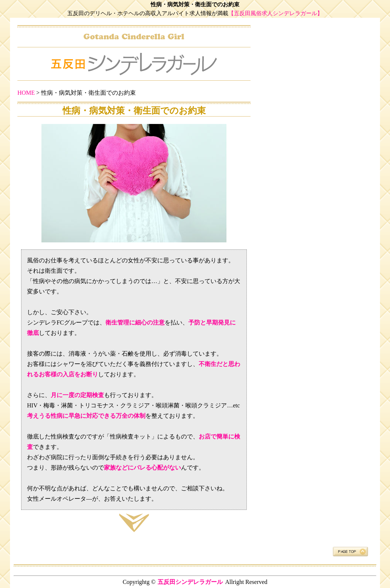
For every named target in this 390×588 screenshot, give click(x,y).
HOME (26, 93)
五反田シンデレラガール (190, 582)
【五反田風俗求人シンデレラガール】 (275, 13)
